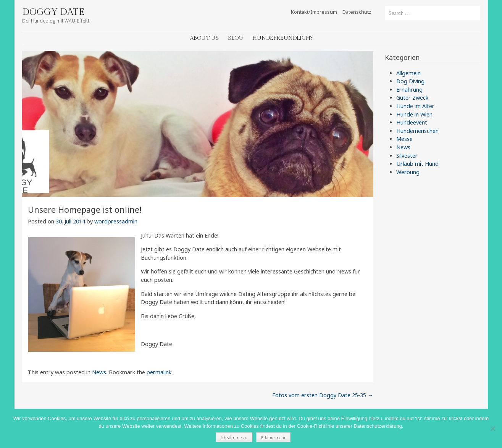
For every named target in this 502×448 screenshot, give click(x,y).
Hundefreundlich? (282, 38)
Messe (404, 139)
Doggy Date (53, 12)
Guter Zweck (412, 98)
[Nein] (492, 429)
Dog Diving (410, 81)
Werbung (408, 172)
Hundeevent (412, 122)
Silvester (407, 156)
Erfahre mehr (273, 437)
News (99, 372)
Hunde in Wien (414, 114)
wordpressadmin (116, 221)
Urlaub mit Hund (417, 164)
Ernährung (409, 90)
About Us (204, 38)
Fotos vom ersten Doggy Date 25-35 (323, 395)
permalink (159, 372)
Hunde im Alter (415, 106)
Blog (236, 38)
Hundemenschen (417, 131)
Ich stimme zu (234, 437)
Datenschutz (357, 12)
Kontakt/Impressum (314, 12)
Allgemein (408, 73)
